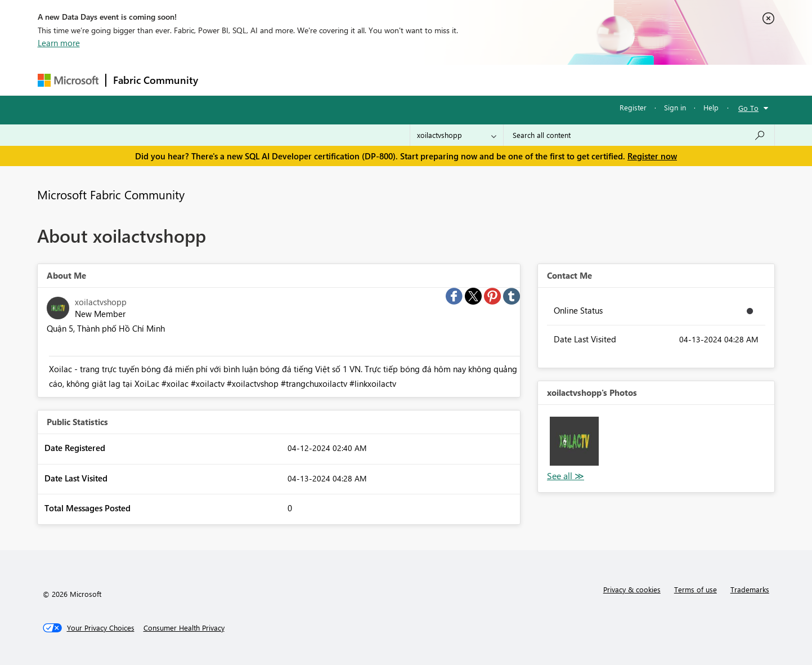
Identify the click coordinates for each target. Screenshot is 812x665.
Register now (652, 156)
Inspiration (273, 80)
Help (711, 107)
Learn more (59, 43)
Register (633, 107)
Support (511, 80)
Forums (224, 80)
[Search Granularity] (457, 135)
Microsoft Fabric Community (111, 194)
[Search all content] (639, 135)
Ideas (319, 80)
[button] (574, 441)
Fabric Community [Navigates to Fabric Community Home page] (156, 80)
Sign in (675, 107)
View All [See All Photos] (566, 476)
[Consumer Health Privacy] (184, 628)
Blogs (420, 80)
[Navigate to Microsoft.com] (68, 80)
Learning (463, 80)
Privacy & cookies (632, 589)
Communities (369, 80)
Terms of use (696, 589)
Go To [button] (748, 108)
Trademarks (750, 589)
